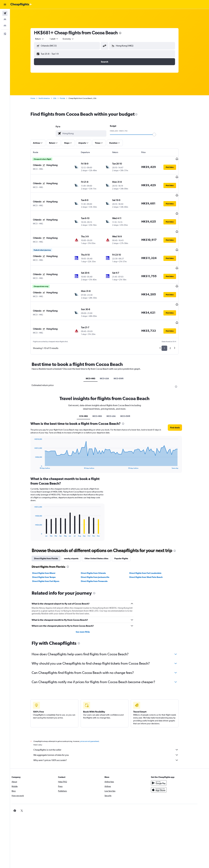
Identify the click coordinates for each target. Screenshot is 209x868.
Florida (67, 98)
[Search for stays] (5, 19)
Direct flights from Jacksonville (100, 552)
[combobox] (45, 39)
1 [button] (169, 323)
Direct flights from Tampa (49, 552)
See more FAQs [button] (88, 607)
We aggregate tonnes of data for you (111, 730)
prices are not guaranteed (95, 716)
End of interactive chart (38, 441)
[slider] (159, 135)
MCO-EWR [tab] (123, 353)
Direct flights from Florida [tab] (51, 533)
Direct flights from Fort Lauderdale (150, 548)
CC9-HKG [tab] (88, 391)
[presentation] (125, 33)
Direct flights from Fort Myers (51, 556)
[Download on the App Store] (167, 764)
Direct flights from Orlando (98, 548)
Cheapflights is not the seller (111, 724)
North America (49, 98)
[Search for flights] (5, 13)
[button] (5, 4)
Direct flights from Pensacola (99, 556)
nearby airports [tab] (76, 533)
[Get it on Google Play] (167, 758)
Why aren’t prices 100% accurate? (111, 735)
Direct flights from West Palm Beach (151, 552)
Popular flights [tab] (126, 533)
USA (60, 98)
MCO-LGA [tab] (109, 353)
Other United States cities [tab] (101, 533)
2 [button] (175, 323)
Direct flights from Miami (49, 548)
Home (38, 98)
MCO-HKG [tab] (95, 353)
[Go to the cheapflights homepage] (21, 4)
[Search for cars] (5, 25)
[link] (163, 785)
